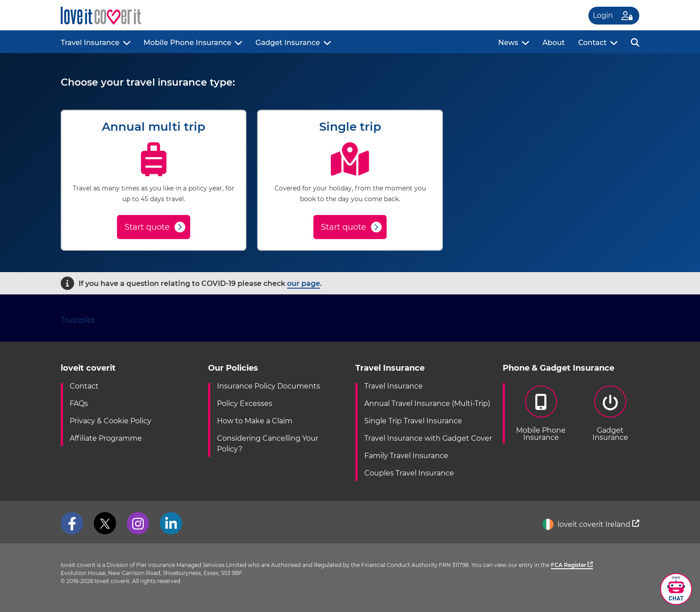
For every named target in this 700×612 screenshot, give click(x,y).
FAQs (79, 403)
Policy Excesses (245, 403)
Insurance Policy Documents (269, 386)
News (508, 43)
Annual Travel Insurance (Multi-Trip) (427, 403)
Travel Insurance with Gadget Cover (428, 438)
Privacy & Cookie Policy (110, 421)
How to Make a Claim (255, 421)
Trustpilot (78, 320)
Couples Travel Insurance (409, 473)
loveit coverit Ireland (591, 524)
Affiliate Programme (106, 438)
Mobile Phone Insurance (188, 43)
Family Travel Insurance (406, 456)
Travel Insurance (90, 43)
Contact (592, 43)
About (554, 43)
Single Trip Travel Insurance (413, 421)
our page (304, 283)
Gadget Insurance (287, 43)
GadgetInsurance (610, 414)
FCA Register (572, 565)
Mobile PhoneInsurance (541, 414)
